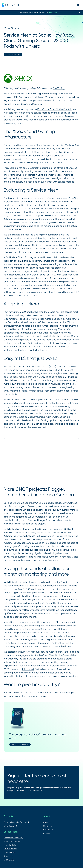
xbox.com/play (12, 159)
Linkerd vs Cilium (11, 849)
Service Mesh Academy (13, 838)
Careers (47, 833)
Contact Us (48, 830)
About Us (47, 822)
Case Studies (9, 852)
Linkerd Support (10, 826)
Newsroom (48, 826)
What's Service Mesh (12, 841)
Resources (8, 856)
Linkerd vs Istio (10, 845)
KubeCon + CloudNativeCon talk (55, 109)
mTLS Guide (9, 860)
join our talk (28, 669)
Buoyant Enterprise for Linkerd (16, 822)
